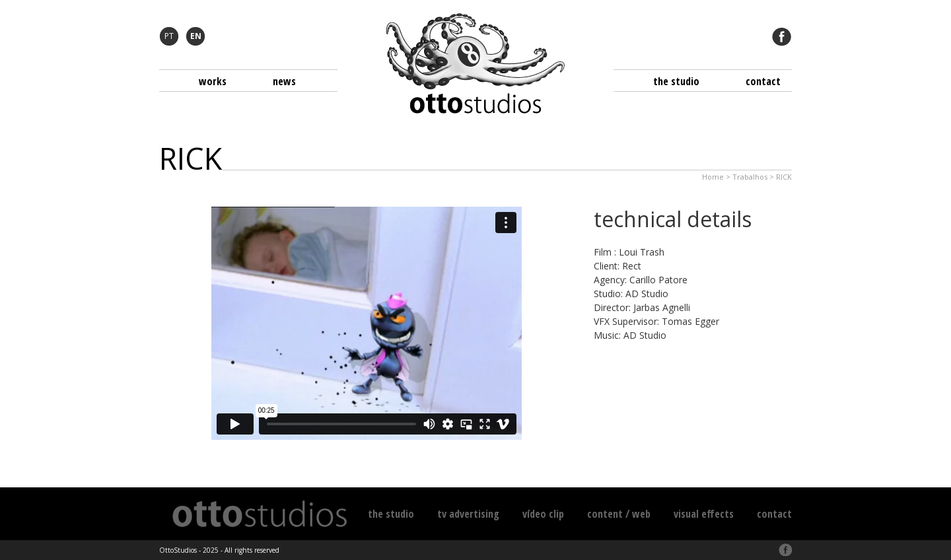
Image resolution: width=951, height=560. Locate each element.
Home (713, 177)
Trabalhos (750, 177)
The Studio (676, 81)
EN (196, 36)
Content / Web (619, 514)
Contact (763, 81)
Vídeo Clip (543, 514)
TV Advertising (468, 514)
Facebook (782, 36)
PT (169, 36)
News (284, 81)
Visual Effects (704, 514)
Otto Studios (475, 63)
